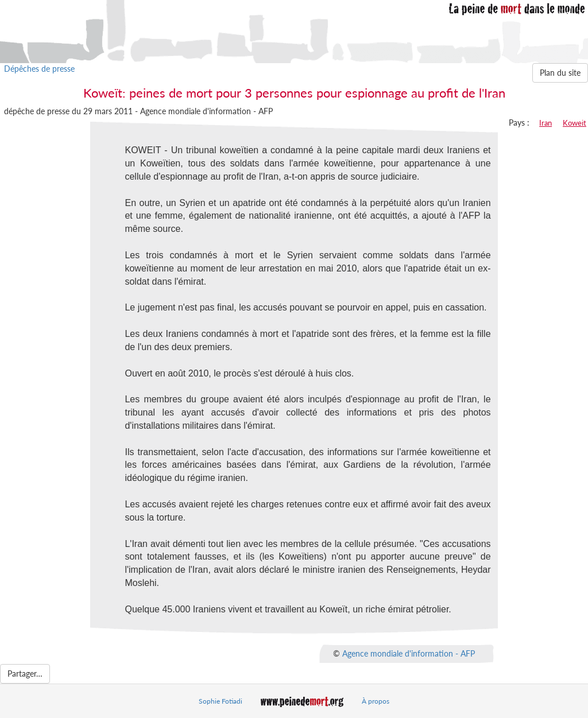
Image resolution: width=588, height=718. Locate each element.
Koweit (575, 123)
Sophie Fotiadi (220, 701)
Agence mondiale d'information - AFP (409, 653)
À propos (376, 701)
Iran (546, 123)
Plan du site (560, 73)
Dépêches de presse (39, 69)
